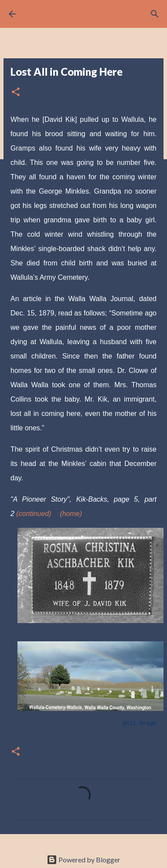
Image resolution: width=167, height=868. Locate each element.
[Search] (155, 14)
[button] (16, 92)
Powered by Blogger (83, 860)
